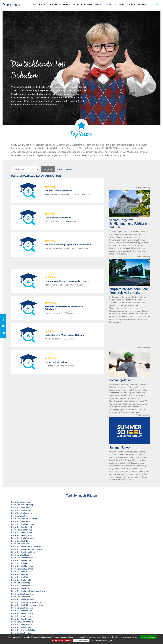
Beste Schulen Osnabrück (23, 622)
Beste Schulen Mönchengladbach (26, 602)
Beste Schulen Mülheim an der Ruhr (27, 605)
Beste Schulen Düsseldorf (23, 538)
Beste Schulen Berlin (20, 507)
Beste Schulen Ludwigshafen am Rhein (28, 591)
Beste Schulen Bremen (21, 521)
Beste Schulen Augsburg (22, 505)
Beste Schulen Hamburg (22, 560)
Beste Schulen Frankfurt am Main (26, 546)
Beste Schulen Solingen (22, 633)
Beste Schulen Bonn (20, 516)
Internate (120, 5)
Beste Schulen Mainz (21, 597)
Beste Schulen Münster (22, 610)
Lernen (142, 5)
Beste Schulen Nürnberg (22, 613)
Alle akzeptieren (148, 637)
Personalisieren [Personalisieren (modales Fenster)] (81, 641)
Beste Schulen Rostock (21, 627)
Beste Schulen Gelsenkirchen (24, 552)
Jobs (109, 5)
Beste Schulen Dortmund (22, 530)
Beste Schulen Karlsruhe (22, 569)
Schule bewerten (83, 5)
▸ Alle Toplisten (64, 169)
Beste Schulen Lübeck (21, 588)
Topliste (99, 5)
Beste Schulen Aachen (21, 502)
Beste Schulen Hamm (21, 563)
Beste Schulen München (22, 608)
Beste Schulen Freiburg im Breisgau (27, 549)
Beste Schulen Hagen (21, 555)
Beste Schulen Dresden (22, 532)
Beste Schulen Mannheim (23, 599)
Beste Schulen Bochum (21, 513)
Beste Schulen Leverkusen (23, 585)
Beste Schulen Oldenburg (23, 619)
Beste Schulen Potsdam (22, 624)
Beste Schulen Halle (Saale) (23, 558)
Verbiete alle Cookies (61, 641)
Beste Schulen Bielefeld (22, 510)
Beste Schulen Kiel (19, 574)
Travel (132, 5)
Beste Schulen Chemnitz (22, 527)
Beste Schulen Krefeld (21, 580)
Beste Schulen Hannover (22, 566)
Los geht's (48, 169)
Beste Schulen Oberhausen (23, 616)
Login (158, 5)
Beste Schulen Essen (20, 544)
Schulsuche (39, 5)
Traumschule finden (59, 5)
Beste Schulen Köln (20, 577)
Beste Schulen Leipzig (21, 583)
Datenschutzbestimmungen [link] (101, 641)
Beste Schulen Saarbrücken (23, 630)
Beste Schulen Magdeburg (23, 594)
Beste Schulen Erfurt (20, 541)
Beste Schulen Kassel (21, 571)
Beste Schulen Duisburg (22, 535)
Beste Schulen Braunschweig (24, 519)
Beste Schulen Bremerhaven (24, 524)
